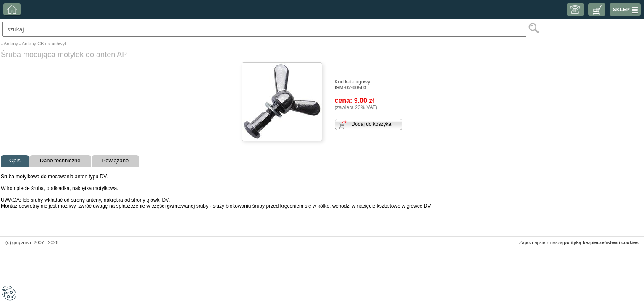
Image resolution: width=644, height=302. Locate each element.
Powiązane (116, 160)
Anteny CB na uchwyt (44, 44)
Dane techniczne (60, 160)
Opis (15, 160)
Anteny (11, 44)
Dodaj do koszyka (372, 124)
